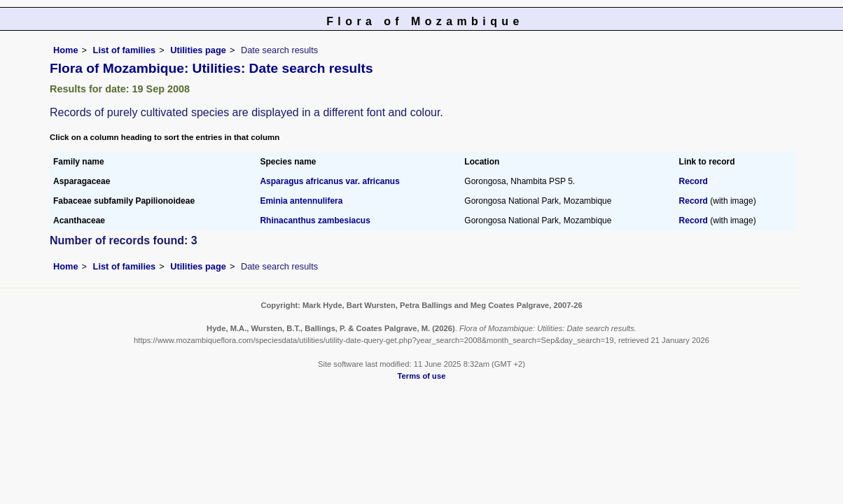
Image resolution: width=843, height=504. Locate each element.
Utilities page (198, 50)
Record (694, 181)
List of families (125, 50)
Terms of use (422, 376)
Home (66, 50)
